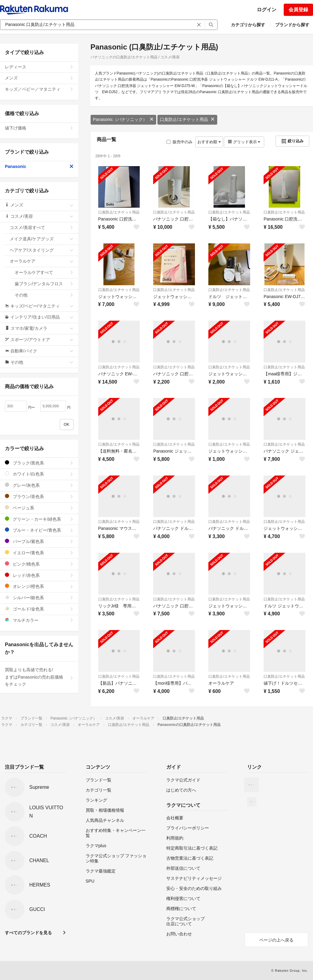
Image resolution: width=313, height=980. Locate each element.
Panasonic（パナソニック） (123, 119)
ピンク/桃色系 (39, 564)
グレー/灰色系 (39, 485)
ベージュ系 (39, 508)
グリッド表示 (244, 142)
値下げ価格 (39, 128)
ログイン (267, 10)
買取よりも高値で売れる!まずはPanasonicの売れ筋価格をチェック (39, 677)
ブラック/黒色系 (39, 463)
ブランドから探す (292, 25)
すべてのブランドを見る (28, 933)
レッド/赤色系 (39, 575)
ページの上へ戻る (276, 940)
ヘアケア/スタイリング (42, 250)
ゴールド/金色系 (39, 609)
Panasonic (39, 166)
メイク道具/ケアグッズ (42, 239)
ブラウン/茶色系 (39, 496)
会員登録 (298, 10)
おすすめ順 (209, 142)
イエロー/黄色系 (39, 553)
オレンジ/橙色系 (39, 586)
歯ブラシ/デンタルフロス (44, 284)
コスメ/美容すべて (42, 228)
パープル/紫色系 (39, 541)
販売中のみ (180, 142)
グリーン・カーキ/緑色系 (39, 519)
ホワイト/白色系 (39, 474)
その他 (44, 295)
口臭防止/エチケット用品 (187, 119)
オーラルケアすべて (44, 272)
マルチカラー (39, 620)
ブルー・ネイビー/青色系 (39, 530)
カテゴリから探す (248, 25)
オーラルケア (42, 261)
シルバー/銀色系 (39, 597)
